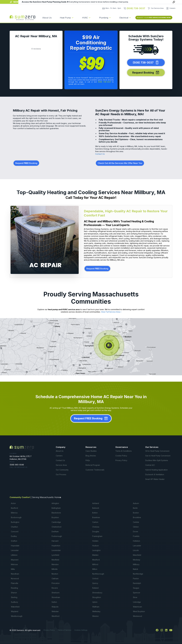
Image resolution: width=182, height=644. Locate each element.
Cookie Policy (121, 456)
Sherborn (56, 593)
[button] (67, 18)
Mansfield (137, 555)
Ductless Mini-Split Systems (157, 460)
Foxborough (57, 536)
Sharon (14, 593)
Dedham (55, 532)
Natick (136, 569)
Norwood (15, 579)
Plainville (15, 583)
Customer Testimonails (95, 470)
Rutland (95, 588)
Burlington (15, 522)
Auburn (136, 503)
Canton (95, 522)
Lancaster (137, 546)
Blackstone (56, 513)
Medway (137, 560)
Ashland (96, 503)
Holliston (136, 541)
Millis (13, 569)
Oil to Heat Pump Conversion (157, 451)
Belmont (96, 508)
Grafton (14, 541)
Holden (95, 541)
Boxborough (16, 517)
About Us (47, 18)
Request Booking (26, 163)
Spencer (137, 593)
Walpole (55, 607)
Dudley (14, 536)
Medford (96, 560)
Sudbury (14, 602)
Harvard (55, 541)
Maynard (15, 560)
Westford (55, 616)
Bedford (14, 508)
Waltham (96, 607)
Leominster (56, 550)
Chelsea (96, 527)
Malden (95, 555)
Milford (95, 564)
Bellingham (56, 508)
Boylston (55, 517)
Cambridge (56, 522)
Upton (95, 602)
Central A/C (150, 465)
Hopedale (15, 546)
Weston (95, 616)
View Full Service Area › (111, 312)
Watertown (137, 607)
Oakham (55, 579)
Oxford (95, 579)
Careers (59, 456)
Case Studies (91, 451)
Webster (55, 611)
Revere (55, 588)
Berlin (135, 508)
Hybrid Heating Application (156, 470)
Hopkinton (56, 546)
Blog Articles (91, 456)
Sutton (54, 602)
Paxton (136, 579)
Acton (13, 503)
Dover (136, 532)
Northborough (98, 574)
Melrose (14, 564)
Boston (136, 513)
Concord (15, 532)
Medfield (55, 560)
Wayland (15, 611)
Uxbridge (137, 602)
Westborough (17, 616)
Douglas (96, 532)
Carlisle (136, 522)
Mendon (55, 564)
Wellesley (96, 611)
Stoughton (97, 597)
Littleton (14, 555)
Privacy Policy (121, 460)
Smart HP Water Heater (155, 479)
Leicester (15, 550)
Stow (135, 597)
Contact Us (100, 154)
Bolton (95, 513)
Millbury (136, 564)
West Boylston (139, 611)
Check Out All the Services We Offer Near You (120, 163)
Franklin (136, 536)
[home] (22, 18)
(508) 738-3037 (104, 82)
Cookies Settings (81, 630)
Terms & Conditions (124, 451)
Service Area (61, 465)
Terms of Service (65, 630)
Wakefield (15, 607)
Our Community (62, 470)
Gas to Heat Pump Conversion (158, 456)
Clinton (136, 527)
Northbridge (138, 574)
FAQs (88, 460)
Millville (55, 569)
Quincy (95, 583)
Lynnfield (55, 555)
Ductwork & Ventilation (155, 474)
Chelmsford (56, 527)
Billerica (14, 513)
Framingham (97, 536)
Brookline (137, 517)
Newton (55, 574)
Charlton (14, 527)
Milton (95, 569)
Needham (15, 574)
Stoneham (56, 597)
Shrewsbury (97, 593)
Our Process (61, 474)
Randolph (137, 583)
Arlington (55, 503)
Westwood (137, 616)
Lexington (96, 550)
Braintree (96, 517)
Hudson (96, 546)
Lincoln (136, 550)
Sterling (14, 597)
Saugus (136, 588)
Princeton (56, 583)
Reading (14, 588)
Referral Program (93, 465)
